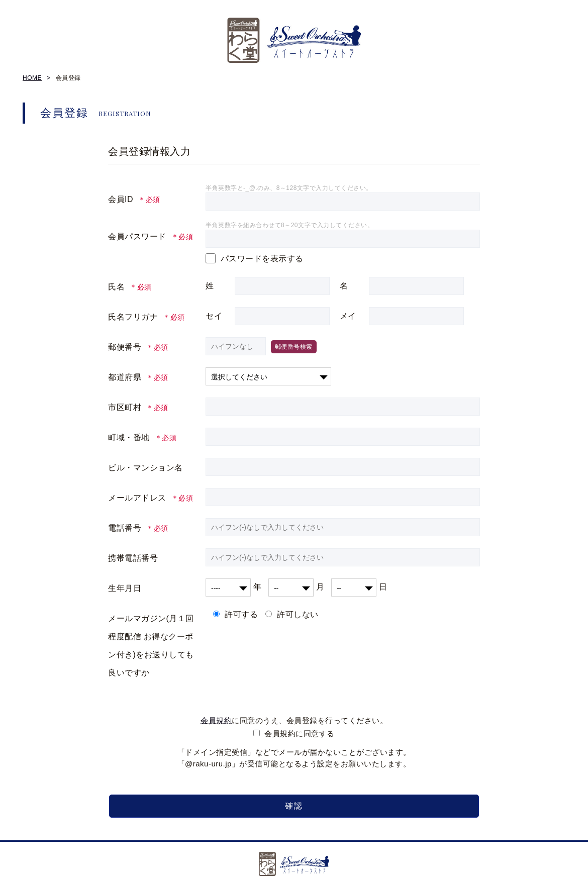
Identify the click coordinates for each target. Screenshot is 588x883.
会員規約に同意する (300, 733)
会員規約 (216, 720)
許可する (241, 614)
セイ (214, 316)
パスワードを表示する (262, 259)
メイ (348, 316)
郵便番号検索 (294, 347)
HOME (32, 78)
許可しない (298, 614)
